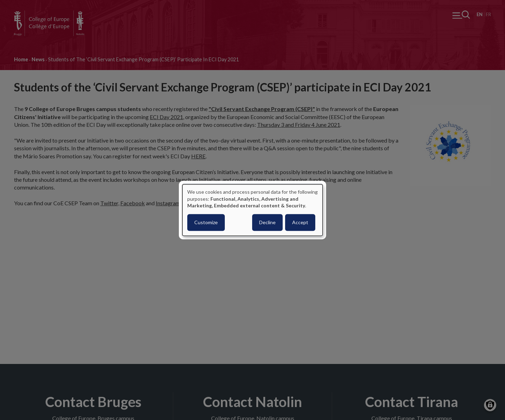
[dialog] (252, 210)
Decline (267, 222)
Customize (206, 222)
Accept (300, 222)
